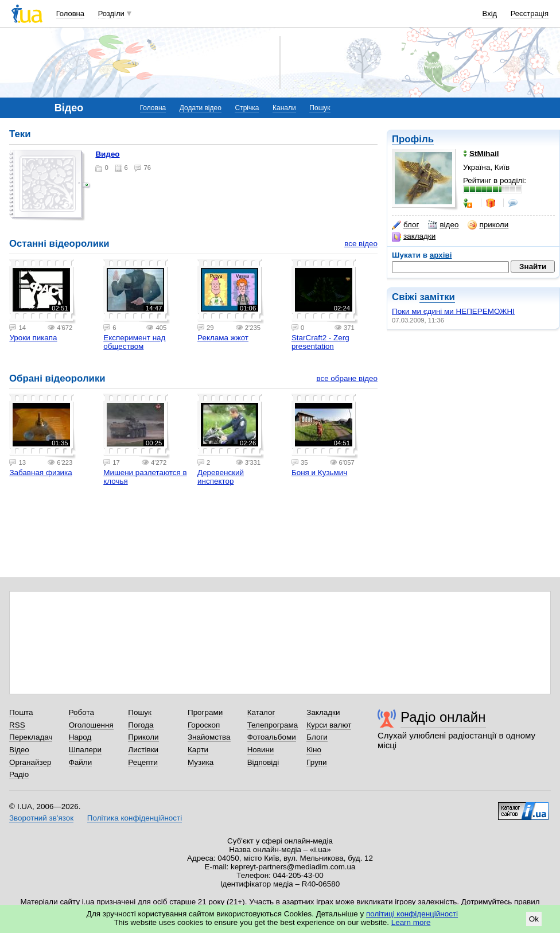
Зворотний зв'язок (41, 818)
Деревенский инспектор (221, 477)
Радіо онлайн (443, 717)
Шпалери (85, 750)
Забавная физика (40, 473)
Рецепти (143, 762)
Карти (198, 750)
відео (443, 225)
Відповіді (263, 762)
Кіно (314, 750)
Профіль (413, 139)
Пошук (320, 108)
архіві (441, 255)
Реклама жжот (223, 338)
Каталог (261, 712)
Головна (70, 13)
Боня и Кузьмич (319, 473)
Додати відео (201, 108)
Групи (316, 762)
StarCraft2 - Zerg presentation (320, 342)
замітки (437, 297)
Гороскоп (204, 725)
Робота (81, 712)
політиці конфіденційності (412, 914)
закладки (414, 236)
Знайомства (209, 737)
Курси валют (329, 725)
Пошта (21, 712)
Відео (19, 750)
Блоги (317, 737)
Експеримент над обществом (134, 342)
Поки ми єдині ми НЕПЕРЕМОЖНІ (453, 311)
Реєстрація (530, 13)
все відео (361, 244)
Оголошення (91, 725)
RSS (17, 725)
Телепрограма (273, 725)
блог (405, 225)
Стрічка (247, 108)
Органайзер (30, 762)
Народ (80, 737)
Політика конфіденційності (135, 818)
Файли (81, 762)
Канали (284, 108)
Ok (534, 919)
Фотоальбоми (272, 737)
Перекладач (31, 737)
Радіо (19, 774)
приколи (488, 225)
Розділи (111, 13)
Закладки (323, 712)
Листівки (143, 750)
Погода (141, 725)
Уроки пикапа (33, 338)
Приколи (143, 737)
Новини (261, 750)
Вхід (490, 13)
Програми (205, 712)
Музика (201, 762)
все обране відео (347, 378)
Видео (107, 154)
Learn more (411, 922)
